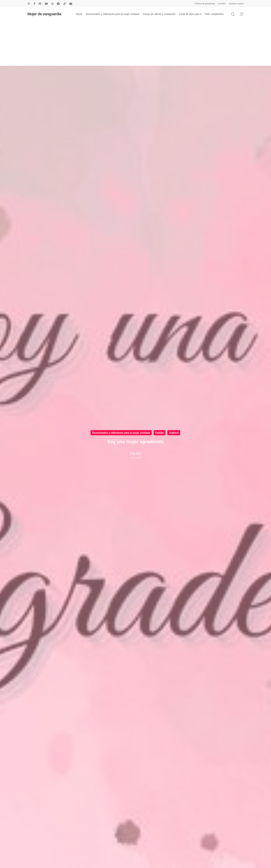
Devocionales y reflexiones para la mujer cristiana (121, 433)
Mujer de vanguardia (44, 14)
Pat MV (136, 453)
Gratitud (174, 433)
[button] (242, 14)
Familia (160, 433)
